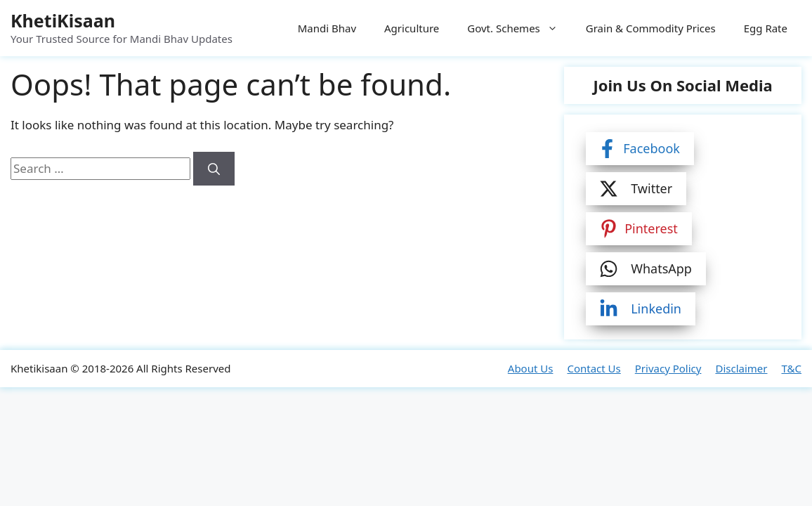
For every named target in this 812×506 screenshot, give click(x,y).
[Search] (214, 169)
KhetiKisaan (63, 20)
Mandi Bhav (327, 28)
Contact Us (594, 368)
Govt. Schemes (519, 28)
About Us (531, 368)
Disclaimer (741, 368)
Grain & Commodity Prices (651, 28)
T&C (791, 368)
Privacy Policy (668, 368)
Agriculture (412, 28)
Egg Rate (766, 28)
